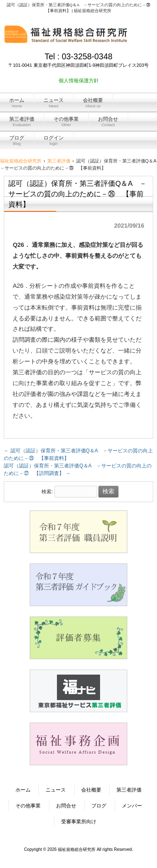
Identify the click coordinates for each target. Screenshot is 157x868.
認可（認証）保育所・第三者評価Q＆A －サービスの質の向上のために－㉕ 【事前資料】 (78, 454)
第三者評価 (129, 790)
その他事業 (28, 806)
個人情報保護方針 (79, 81)
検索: (47, 492)
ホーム (23, 790)
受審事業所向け (79, 822)
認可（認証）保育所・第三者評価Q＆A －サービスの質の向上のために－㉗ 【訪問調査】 (78, 470)
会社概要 (91, 790)
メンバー (132, 806)
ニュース (56, 790)
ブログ (99, 806)
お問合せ (66, 806)
